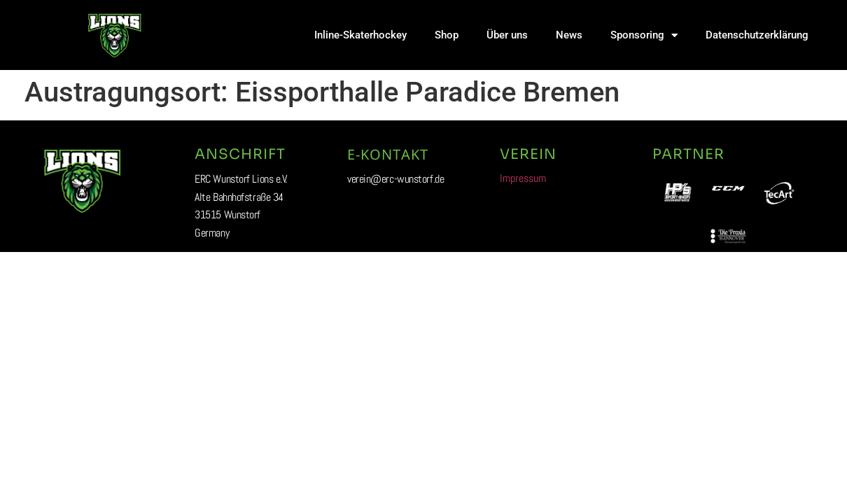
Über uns (507, 35)
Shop (447, 35)
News (569, 35)
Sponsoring (644, 35)
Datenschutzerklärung (757, 35)
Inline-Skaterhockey (360, 35)
